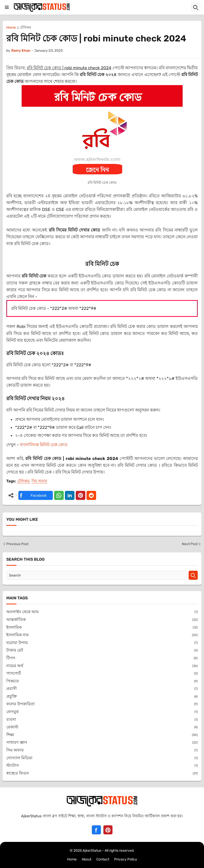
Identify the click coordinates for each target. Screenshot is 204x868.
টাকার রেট (102, 650)
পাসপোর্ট (102, 674)
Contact (103, 859)
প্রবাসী (102, 689)
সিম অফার (39, 481)
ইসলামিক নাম (102, 635)
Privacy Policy (126, 859)
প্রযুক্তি (102, 697)
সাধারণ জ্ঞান (102, 743)
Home (11, 28)
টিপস (102, 658)
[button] (7, 7)
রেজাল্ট (102, 727)
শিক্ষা (102, 735)
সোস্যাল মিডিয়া (102, 758)
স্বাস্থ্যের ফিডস (102, 773)
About (87, 859)
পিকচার (102, 681)
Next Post (192, 544)
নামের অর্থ (102, 666)
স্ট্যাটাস (102, 766)
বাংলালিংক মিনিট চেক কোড (44, 445)
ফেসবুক (102, 712)
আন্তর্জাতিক (102, 620)
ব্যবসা (102, 720)
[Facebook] (96, 830)
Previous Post (15, 544)
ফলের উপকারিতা (102, 704)
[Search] (96, 575)
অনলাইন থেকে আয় (102, 612)
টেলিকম (25, 28)
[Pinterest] (108, 830)
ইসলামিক (102, 628)
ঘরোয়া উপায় (102, 643)
